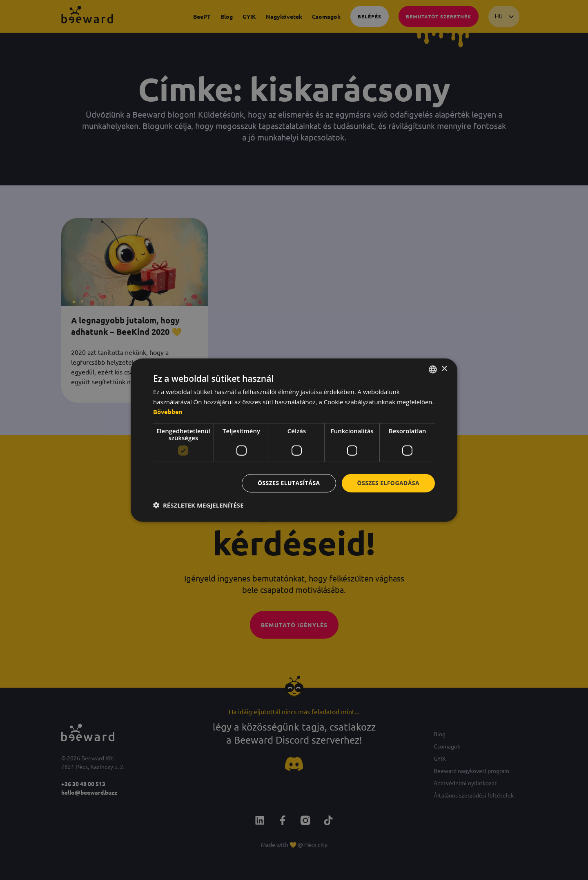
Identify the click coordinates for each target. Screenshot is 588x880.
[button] (198, 505)
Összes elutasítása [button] (289, 483)
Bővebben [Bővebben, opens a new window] (168, 412)
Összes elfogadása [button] (388, 483)
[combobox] (433, 369)
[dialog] (294, 440)
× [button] (444, 369)
